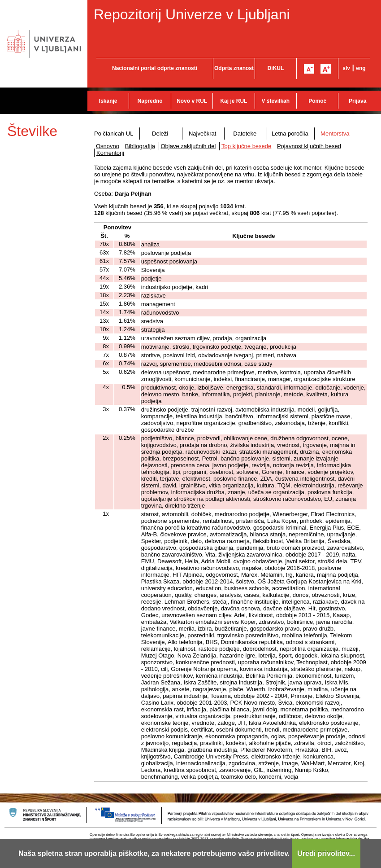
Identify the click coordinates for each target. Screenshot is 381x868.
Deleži (160, 134)
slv (346, 68)
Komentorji (110, 153)
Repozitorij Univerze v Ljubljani (192, 14)
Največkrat (202, 134)
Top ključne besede (246, 146)
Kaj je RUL (234, 101)
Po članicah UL (114, 134)
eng (361, 68)
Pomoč (317, 101)
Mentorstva (335, 134)
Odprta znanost (234, 68)
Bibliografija (140, 146)
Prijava (357, 101)
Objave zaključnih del (188, 146)
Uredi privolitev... (326, 853)
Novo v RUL (192, 101)
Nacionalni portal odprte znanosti (155, 68)
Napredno (150, 101)
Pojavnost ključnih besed (309, 146)
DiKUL (276, 68)
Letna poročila (290, 134)
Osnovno (108, 146)
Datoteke (245, 134)
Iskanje (108, 101)
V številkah (275, 101)
